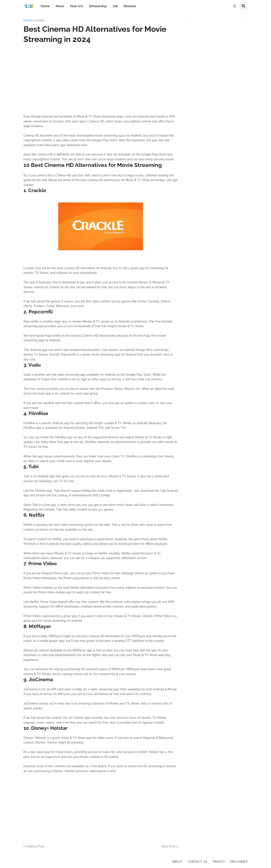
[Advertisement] (101, 79)
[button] (235, 6)
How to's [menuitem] (77, 6)
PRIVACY (219, 862)
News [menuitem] (60, 6)
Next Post (169, 846)
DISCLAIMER (239, 862)
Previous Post (35, 846)
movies (40, 20)
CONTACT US (198, 862)
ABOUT (177, 862)
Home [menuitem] (45, 6)
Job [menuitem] (115, 6)
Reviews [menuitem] (130, 6)
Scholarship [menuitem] (98, 6)
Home (28, 20)
